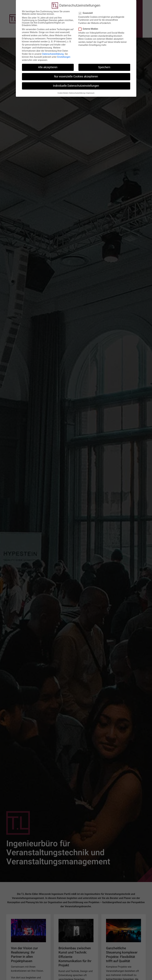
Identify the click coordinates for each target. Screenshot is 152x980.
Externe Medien (89, 24)
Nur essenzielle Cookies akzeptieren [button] (76, 72)
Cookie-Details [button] (63, 89)
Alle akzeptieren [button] (48, 63)
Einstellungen (64, 53)
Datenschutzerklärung (53, 49)
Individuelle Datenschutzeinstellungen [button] (76, 81)
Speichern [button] (104, 63)
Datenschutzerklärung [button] (77, 89)
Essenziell (87, 9)
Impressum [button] (90, 89)
